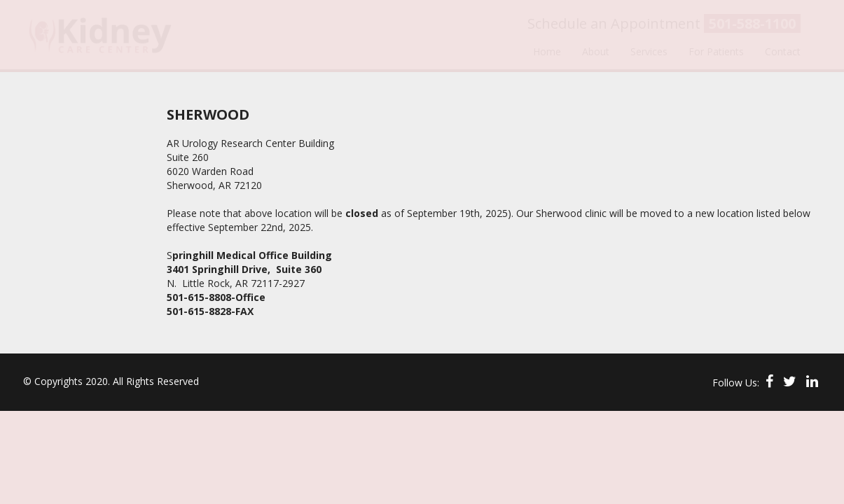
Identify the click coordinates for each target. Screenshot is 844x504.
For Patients (716, 51)
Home (547, 51)
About (596, 51)
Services (649, 51)
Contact (783, 51)
